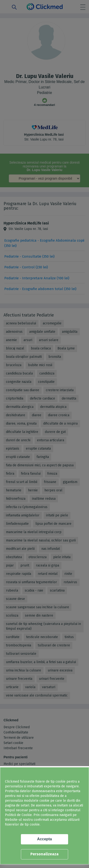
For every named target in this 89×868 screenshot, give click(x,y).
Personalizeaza (44, 854)
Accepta (44, 839)
